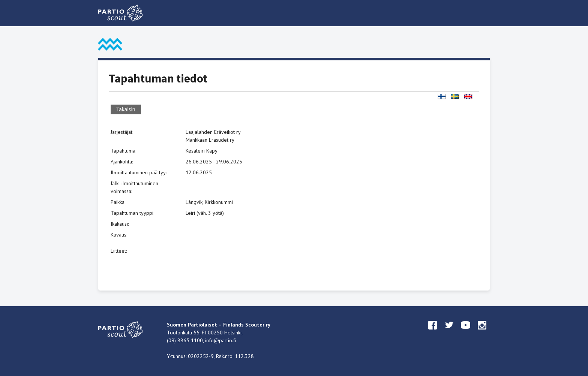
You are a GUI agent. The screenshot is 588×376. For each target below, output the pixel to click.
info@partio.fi (221, 340)
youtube (466, 332)
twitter (449, 332)
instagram (482, 332)
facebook (433, 332)
